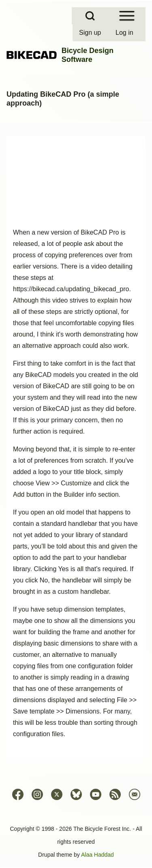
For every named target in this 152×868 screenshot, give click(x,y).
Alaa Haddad (97, 855)
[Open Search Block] (90, 16)
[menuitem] (91, 33)
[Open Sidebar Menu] (127, 16)
